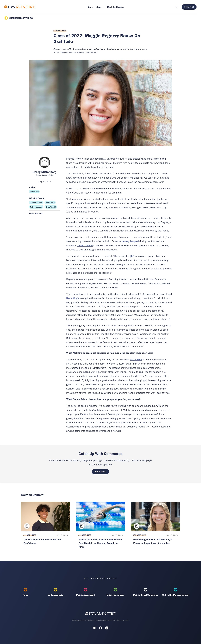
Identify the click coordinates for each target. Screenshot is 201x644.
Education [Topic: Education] (34, 192)
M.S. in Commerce (116, 592)
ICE (132, 256)
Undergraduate (55, 592)
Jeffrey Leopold (131, 241)
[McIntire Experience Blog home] (20, 7)
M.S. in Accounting (85, 592)
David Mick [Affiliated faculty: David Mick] (50, 202)
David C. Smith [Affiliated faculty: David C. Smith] (36, 202)
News (25, 592)
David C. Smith (85, 245)
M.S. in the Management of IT (176, 593)
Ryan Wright (73, 298)
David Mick (136, 359)
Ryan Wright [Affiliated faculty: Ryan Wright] (51, 207)
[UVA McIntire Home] (101, 614)
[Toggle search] (176, 7)
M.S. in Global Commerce (146, 592)
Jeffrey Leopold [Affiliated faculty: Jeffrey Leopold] (36, 207)
